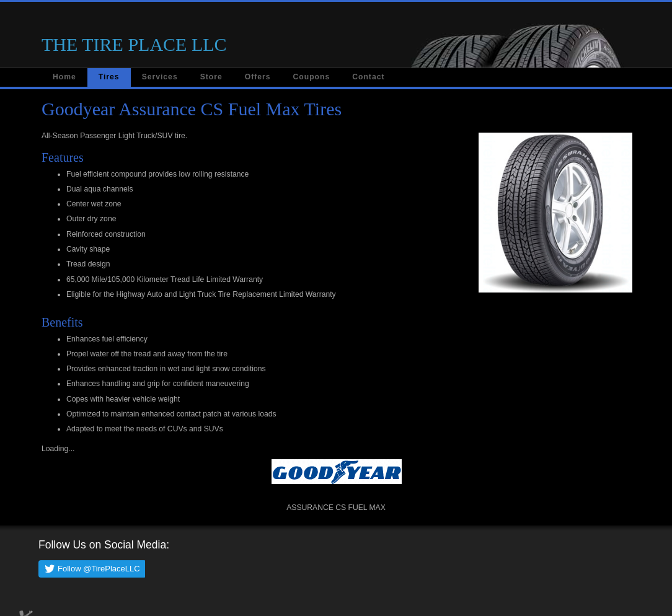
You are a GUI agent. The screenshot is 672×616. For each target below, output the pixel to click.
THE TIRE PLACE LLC (134, 44)
